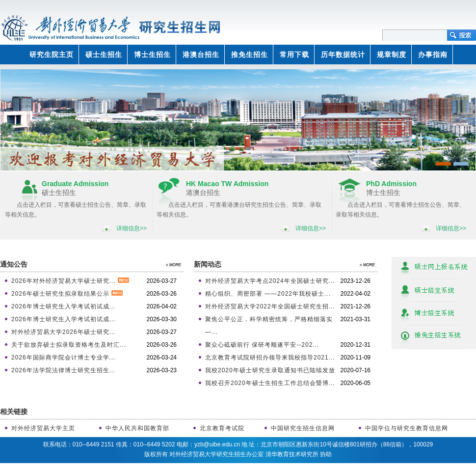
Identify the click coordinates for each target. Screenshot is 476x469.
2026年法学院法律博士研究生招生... (64, 370)
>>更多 (172, 264)
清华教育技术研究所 (292, 454)
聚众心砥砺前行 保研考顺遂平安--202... (262, 345)
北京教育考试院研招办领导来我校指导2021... (270, 358)
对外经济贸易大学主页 (43, 428)
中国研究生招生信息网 (303, 428)
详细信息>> (132, 228)
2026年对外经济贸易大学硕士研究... (70, 281)
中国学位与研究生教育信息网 (407, 428)
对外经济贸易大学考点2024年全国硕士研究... (270, 281)
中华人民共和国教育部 (137, 428)
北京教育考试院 (222, 428)
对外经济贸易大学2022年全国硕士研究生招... (270, 306)
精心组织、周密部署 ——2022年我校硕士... (268, 294)
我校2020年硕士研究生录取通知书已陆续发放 (270, 370)
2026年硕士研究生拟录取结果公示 (67, 294)
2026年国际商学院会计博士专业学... (64, 358)
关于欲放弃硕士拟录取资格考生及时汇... (69, 345)
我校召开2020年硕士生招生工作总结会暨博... (270, 383)
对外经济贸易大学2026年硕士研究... (64, 332)
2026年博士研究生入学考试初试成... (64, 306)
